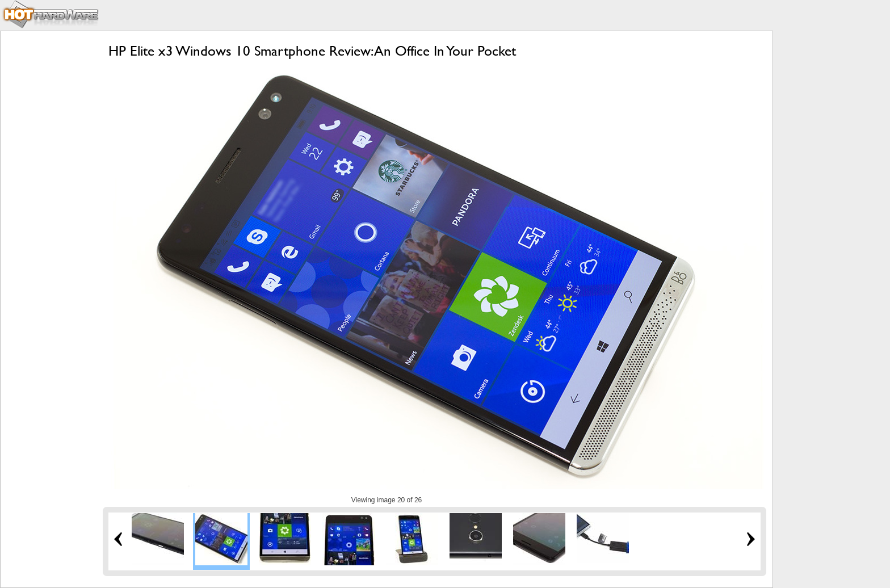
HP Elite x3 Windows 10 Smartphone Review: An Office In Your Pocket (312, 51)
